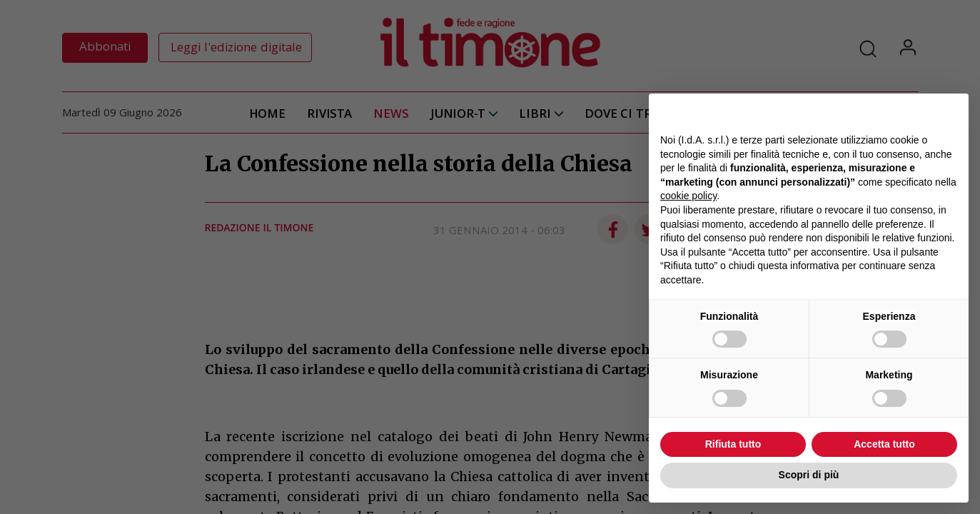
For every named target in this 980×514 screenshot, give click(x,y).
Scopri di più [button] (809, 475)
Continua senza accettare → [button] (891, 112)
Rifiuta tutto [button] (733, 444)
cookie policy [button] (688, 196)
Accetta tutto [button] (884, 444)
